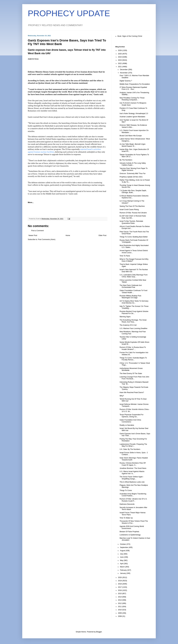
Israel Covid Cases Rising (129, 210)
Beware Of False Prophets (129, 532)
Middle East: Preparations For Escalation (135, 84)
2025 (120, 54)
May (122, 560)
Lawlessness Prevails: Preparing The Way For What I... (133, 445)
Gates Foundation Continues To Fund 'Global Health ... (133, 291)
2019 (120, 581)
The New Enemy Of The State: (131, 373)
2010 (120, 610)
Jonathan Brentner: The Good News (133, 468)
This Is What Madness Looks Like (132, 482)
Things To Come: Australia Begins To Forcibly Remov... (133, 359)
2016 (120, 590)
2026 (120, 50)
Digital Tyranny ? (126, 81)
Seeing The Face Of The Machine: (132, 206)
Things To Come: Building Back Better (134, 237)
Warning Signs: (125, 317)
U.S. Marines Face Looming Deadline (133, 328)
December (124, 70)
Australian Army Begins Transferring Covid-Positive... (133, 495)
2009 (120, 613)
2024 (120, 57)
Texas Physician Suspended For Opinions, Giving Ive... (131, 416)
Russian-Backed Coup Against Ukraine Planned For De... (134, 312)
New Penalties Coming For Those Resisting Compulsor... (132, 99)
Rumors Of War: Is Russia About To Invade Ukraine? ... (133, 348)
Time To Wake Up (126, 518)
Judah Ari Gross (33, 59)
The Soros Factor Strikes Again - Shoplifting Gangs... (132, 478)
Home (68, 235)
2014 (120, 597)
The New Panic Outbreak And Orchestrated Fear (131, 286)
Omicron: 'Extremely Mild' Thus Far (133, 174)
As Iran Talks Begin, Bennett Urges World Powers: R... (133, 145)
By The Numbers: (126, 160)
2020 (120, 577)
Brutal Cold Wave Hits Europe (131, 136)
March (123, 567)
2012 (120, 603)
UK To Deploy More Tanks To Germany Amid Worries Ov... (134, 302)
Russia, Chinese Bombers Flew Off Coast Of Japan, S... (133, 464)
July (122, 554)
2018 (120, 584)
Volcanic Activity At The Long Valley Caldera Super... (133, 164)
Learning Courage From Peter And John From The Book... (134, 378)
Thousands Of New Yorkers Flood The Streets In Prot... (134, 522)
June (122, 557)
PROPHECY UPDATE (69, 13)
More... (31, 202)
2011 (120, 607)
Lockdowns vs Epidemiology (130, 535)
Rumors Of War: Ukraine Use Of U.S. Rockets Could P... (133, 500)
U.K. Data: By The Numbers (130, 449)
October (123, 544)
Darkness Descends (127, 504)
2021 (120, 67)
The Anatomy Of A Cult (128, 325)
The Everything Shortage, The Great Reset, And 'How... (133, 321)
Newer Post (33, 235)
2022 (120, 63)
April (122, 564)
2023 (120, 60)
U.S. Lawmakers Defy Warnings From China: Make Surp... (134, 276)
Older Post (102, 235)
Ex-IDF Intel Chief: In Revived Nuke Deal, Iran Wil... (133, 217)
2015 (120, 594)
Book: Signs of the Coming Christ (130, 36)
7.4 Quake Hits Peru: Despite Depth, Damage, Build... (133, 192)
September (124, 547)
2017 (120, 587)
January (123, 573)
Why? (122, 396)
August (123, 551)
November (124, 73)
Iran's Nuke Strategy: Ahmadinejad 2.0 (134, 114)
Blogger (99, 632)
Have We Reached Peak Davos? (132, 392)
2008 (120, 616)
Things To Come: (126, 490)
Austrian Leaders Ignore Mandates (132, 117)
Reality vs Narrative (127, 425)
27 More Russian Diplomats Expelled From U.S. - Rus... (133, 88)
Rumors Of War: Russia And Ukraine (133, 213)
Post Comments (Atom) (47, 239)
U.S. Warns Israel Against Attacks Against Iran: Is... (132, 472)
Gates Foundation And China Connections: (130, 421)
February (124, 570)
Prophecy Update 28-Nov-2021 (131, 177)
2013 (120, 600)
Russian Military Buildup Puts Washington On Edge (130, 297)
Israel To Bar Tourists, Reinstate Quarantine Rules (131, 222)
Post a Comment (37, 231)
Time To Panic (125, 256)
